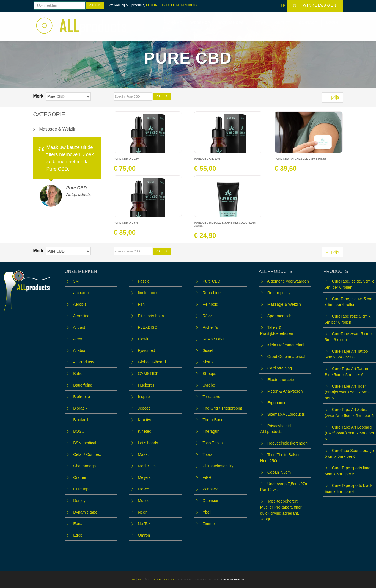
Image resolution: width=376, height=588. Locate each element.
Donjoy (79, 501)
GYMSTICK (148, 374)
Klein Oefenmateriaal (286, 345)
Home (176, 23)
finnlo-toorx (148, 293)
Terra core (211, 397)
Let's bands (148, 443)
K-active (145, 420)
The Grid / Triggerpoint (222, 408)
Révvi (207, 316)
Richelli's (210, 327)
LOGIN (332, 22)
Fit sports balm (151, 316)
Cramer (80, 477)
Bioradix (80, 408)
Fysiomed (146, 350)
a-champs (82, 293)
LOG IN (152, 5)
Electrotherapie (281, 380)
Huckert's (146, 385)
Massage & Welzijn (58, 129)
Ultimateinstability (218, 466)
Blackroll (81, 420)
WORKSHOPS (233, 23)
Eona (78, 524)
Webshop (200, 23)
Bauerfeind (83, 385)
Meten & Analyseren (285, 391)
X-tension (211, 501)
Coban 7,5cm (279, 472)
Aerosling (81, 316)
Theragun (211, 431)
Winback (210, 489)
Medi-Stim (147, 466)
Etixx (77, 535)
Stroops (209, 374)
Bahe (78, 374)
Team (261, 23)
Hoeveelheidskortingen (287, 443)
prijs (332, 97)
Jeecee (144, 408)
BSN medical (85, 443)
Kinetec (144, 431)
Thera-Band (213, 420)
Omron (144, 535)
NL (134, 579)
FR (283, 5)
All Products (83, 362)
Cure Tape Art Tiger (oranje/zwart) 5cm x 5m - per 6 (347, 392)
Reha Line (212, 293)
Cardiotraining (280, 368)
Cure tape (82, 489)
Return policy (279, 293)
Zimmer (209, 524)
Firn (141, 304)
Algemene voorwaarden (288, 281)
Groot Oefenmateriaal (286, 357)
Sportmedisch (279, 316)
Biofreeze (82, 397)
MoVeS (144, 489)
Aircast (79, 327)
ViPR (207, 477)
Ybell (207, 512)
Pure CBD (211, 281)
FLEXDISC (147, 327)
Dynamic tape (85, 512)
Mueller (144, 501)
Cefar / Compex (87, 454)
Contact (308, 23)
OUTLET (283, 23)
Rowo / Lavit (213, 339)
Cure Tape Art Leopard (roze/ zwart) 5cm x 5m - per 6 (350, 433)
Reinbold (210, 304)
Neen (142, 512)
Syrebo (209, 385)
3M (76, 281)
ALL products (164, 579)
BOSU (79, 431)
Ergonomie (277, 403)
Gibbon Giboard (152, 362)
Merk (39, 96)
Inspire (144, 397)
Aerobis (80, 304)
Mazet (143, 454)
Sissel (208, 350)
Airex (77, 339)
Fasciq (144, 281)
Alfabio (79, 350)
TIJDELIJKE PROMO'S (179, 5)
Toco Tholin (212, 443)
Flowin (144, 339)
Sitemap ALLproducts (286, 414)
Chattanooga (84, 466)
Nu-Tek (144, 524)
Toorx (207, 454)
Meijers (144, 477)
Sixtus (208, 362)
